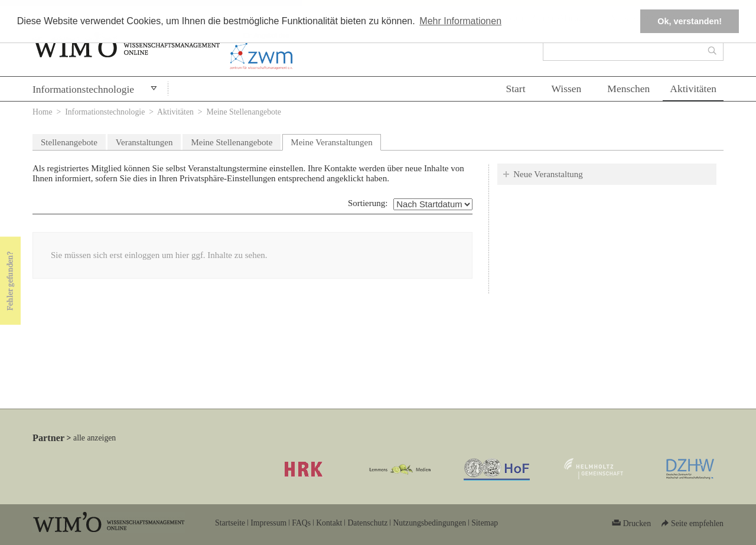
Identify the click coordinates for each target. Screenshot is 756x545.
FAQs (301, 523)
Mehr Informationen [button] (460, 21)
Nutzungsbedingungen (429, 523)
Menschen (628, 89)
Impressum (268, 523)
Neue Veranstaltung (548, 174)
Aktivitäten (693, 89)
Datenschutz (367, 523)
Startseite (230, 523)
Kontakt (329, 523)
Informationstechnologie (83, 89)
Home (43, 112)
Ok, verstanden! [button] (690, 21)
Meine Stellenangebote (232, 142)
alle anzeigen (94, 438)
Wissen (567, 89)
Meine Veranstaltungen (335, 141)
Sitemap (485, 523)
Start (515, 89)
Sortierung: (368, 203)
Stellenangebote (69, 142)
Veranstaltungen (144, 142)
